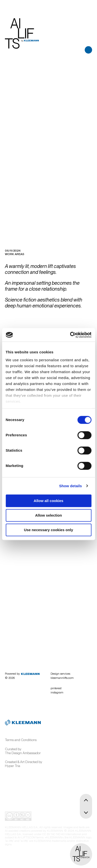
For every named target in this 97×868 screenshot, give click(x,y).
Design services (60, 674)
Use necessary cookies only (48, 530)
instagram (57, 692)
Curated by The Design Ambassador (23, 751)
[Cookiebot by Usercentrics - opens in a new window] (70, 335)
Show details (71, 486)
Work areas (15, 254)
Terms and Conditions (21, 740)
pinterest (56, 688)
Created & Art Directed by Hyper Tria (24, 764)
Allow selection (48, 515)
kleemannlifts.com (62, 678)
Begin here (36, 633)
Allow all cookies (48, 501)
